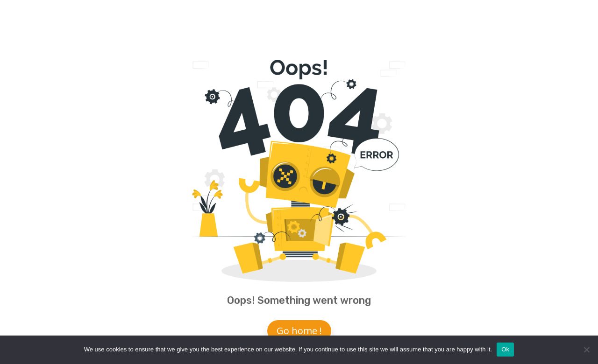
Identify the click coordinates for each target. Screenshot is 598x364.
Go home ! (299, 331)
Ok (505, 349)
